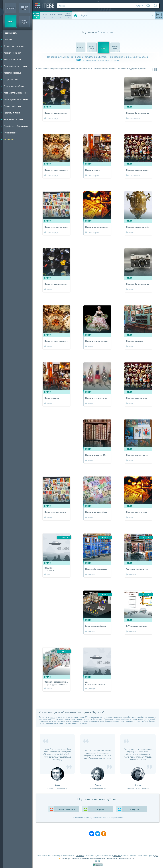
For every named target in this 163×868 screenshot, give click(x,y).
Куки (156, 856)
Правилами (80, 856)
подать (79, 60)
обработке (117, 856)
